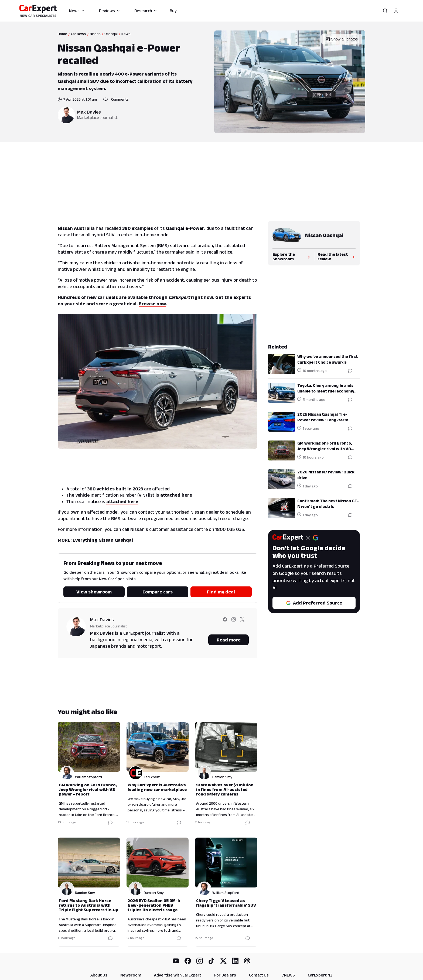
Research (146, 11)
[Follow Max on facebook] (225, 623)
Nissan (95, 34)
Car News (79, 34)
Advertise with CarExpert (178, 975)
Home (62, 34)
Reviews (110, 11)
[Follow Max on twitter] (242, 623)
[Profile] (396, 11)
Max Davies (89, 112)
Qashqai (111, 34)
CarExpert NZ (320, 975)
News (77, 11)
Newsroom (131, 975)
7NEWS (288, 975)
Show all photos (342, 39)
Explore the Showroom (292, 257)
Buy (173, 11)
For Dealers (225, 975)
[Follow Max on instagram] (234, 623)
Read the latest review (337, 257)
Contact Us (259, 975)
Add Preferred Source (314, 603)
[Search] (385, 11)
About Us (99, 975)
